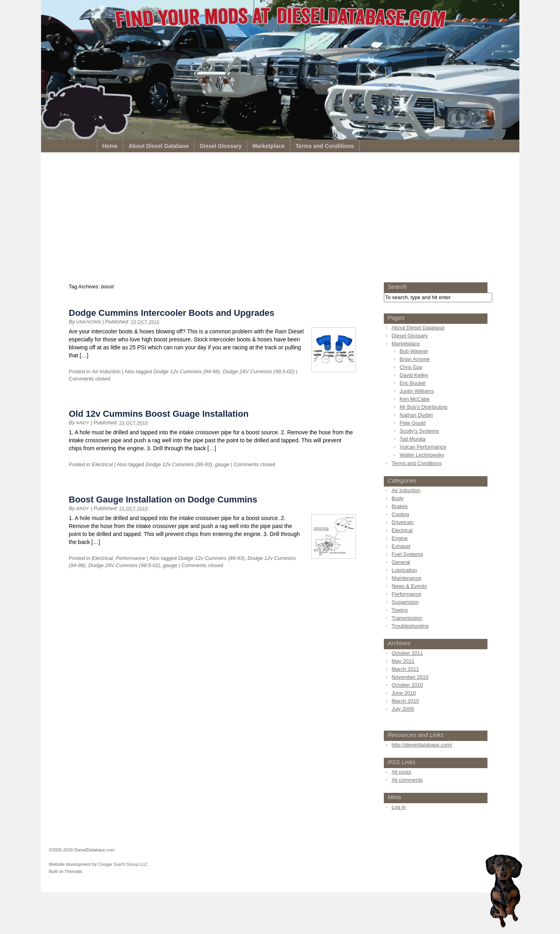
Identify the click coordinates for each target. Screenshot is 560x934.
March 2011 (406, 669)
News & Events (409, 586)
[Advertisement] (280, 219)
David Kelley (414, 375)
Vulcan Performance (423, 447)
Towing (400, 610)
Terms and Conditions (325, 146)
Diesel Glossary (221, 146)
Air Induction (106, 371)
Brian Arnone (415, 359)
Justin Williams (417, 391)
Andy (83, 423)
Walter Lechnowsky (422, 455)
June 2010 (404, 693)
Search (397, 287)
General (401, 562)
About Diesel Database (159, 146)
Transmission (407, 618)
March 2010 (406, 701)
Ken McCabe (415, 399)
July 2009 (403, 709)
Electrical (102, 464)
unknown (88, 322)
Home (110, 146)
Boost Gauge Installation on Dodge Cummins (163, 500)
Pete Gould (413, 423)
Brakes (400, 506)
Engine (400, 538)
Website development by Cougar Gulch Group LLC (98, 864)
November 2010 (410, 677)
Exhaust (401, 546)
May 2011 (403, 661)
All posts (402, 772)
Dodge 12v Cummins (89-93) (179, 464)
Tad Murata (413, 439)
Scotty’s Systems (420, 431)
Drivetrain (403, 522)
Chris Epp (411, 367)
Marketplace (268, 146)
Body (398, 498)
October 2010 (408, 685)
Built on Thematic (66, 871)
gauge (222, 464)
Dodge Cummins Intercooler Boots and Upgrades (172, 313)
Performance (130, 558)
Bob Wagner (414, 351)
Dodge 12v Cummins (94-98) (187, 371)
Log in (399, 807)
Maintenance (407, 578)
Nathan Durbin (417, 415)
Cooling (401, 514)
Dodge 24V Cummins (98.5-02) (259, 371)
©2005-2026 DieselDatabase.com (82, 850)
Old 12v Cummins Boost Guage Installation (159, 414)
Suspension (405, 602)
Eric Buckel (413, 383)
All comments (407, 780)
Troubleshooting (410, 626)
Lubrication (405, 570)
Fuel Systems (408, 554)
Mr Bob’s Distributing (424, 407)
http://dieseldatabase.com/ (422, 745)
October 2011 (408, 653)
